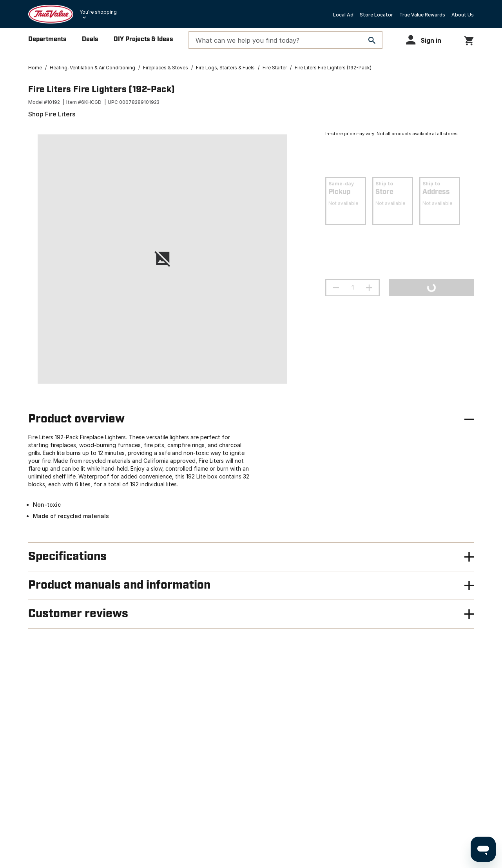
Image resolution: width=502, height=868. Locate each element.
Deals (90, 39)
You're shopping (98, 12)
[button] (427, 40)
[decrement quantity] (336, 288)
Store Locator (376, 15)
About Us (463, 15)
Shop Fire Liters (52, 114)
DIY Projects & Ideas (143, 39)
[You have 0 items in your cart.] (469, 39)
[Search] (372, 40)
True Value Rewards (422, 15)
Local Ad (343, 15)
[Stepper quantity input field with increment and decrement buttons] (352, 288)
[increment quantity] (369, 288)
